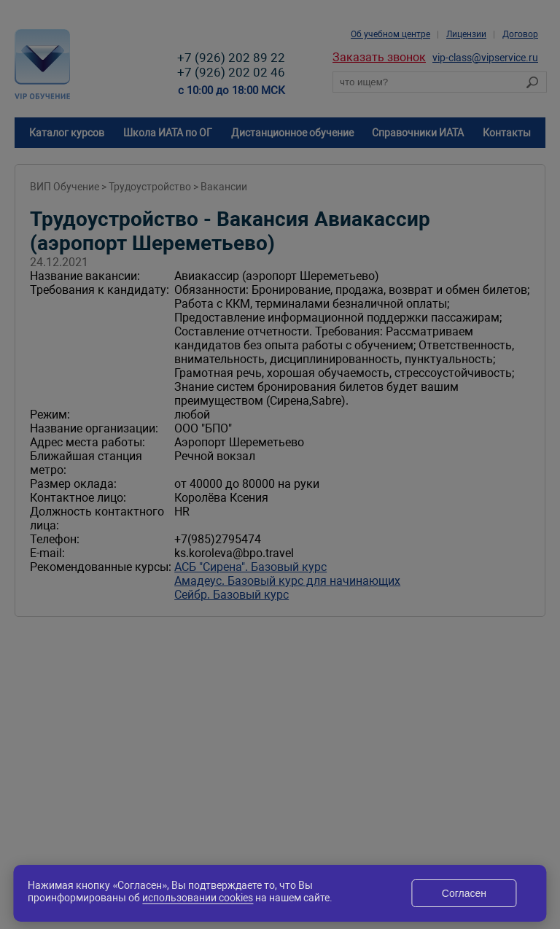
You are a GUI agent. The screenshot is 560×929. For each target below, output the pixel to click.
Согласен (464, 893)
